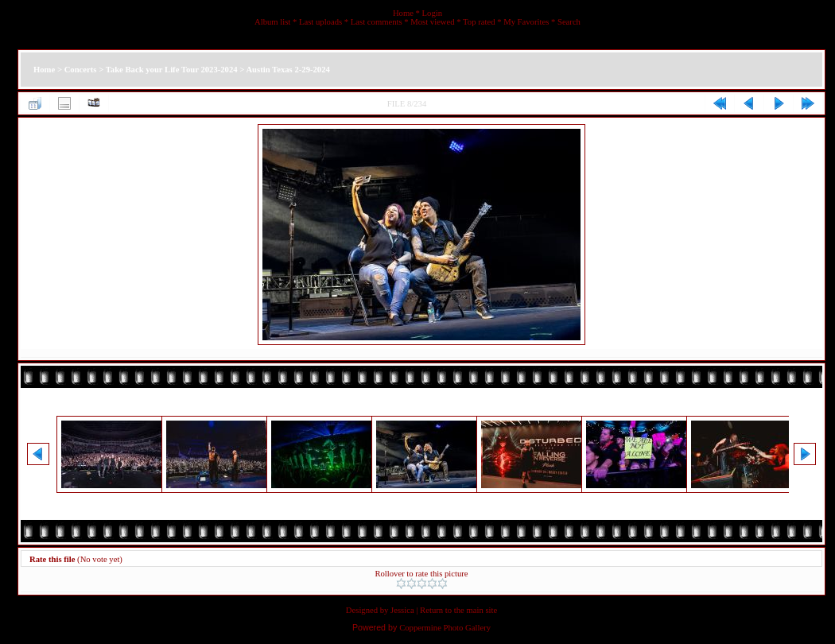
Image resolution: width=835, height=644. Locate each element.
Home (403, 13)
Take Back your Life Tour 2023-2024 (172, 70)
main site (482, 610)
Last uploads (320, 22)
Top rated (479, 22)
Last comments (377, 22)
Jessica (402, 610)
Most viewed (432, 22)
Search (569, 22)
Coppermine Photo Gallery (445, 628)
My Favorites (526, 22)
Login (432, 13)
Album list (272, 22)
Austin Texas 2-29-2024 (287, 70)
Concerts (81, 70)
